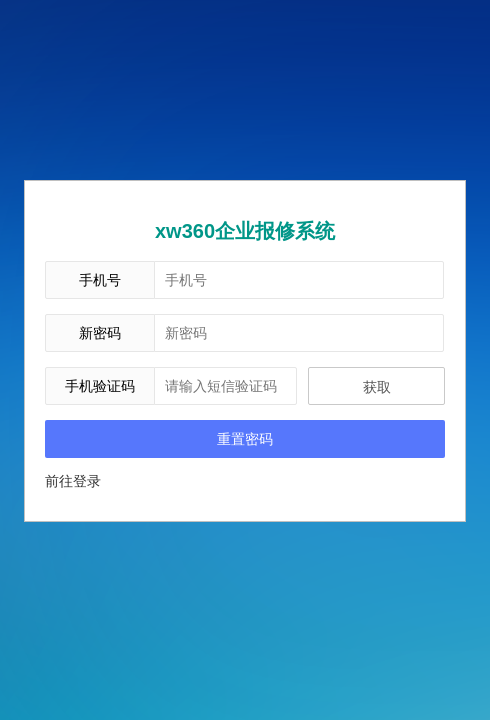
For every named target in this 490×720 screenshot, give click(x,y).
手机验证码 (100, 386)
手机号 (100, 280)
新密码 (100, 333)
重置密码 (245, 439)
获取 (377, 387)
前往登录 (73, 481)
